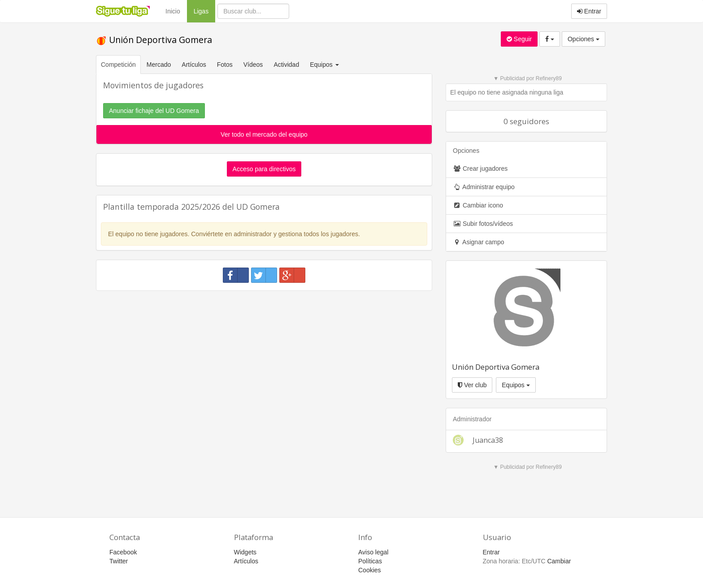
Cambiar (559, 561)
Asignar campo (479, 242)
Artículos (194, 65)
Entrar (589, 11)
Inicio (173, 11)
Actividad (286, 65)
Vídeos (253, 65)
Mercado (159, 65)
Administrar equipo (484, 187)
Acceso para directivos (264, 169)
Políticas (370, 561)
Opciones (584, 39)
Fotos (225, 65)
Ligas (204, 11)
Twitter (119, 561)
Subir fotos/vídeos (483, 224)
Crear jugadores (480, 169)
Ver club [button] (472, 385)
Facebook (123, 552)
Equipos (516, 385)
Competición (118, 65)
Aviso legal (373, 552)
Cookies (370, 570)
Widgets (245, 552)
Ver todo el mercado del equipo (264, 134)
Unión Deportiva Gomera (154, 40)
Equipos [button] (325, 65)
